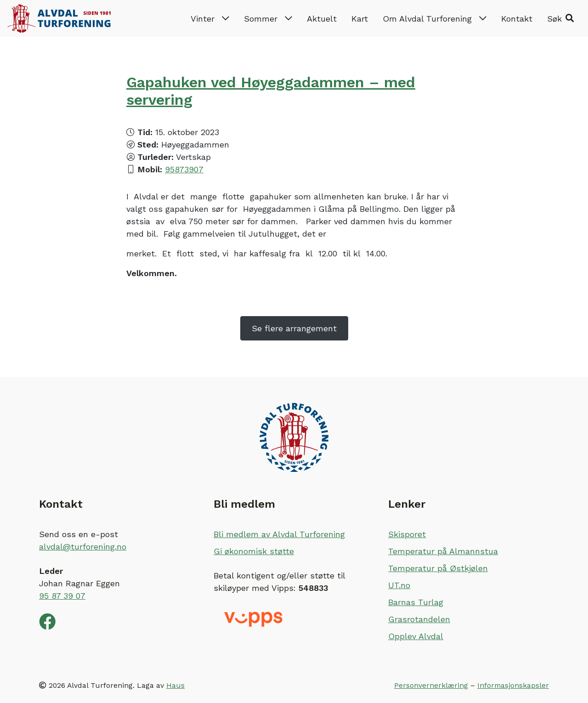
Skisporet (407, 534)
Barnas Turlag (416, 602)
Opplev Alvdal (416, 636)
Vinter (210, 19)
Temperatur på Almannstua (443, 551)
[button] (560, 18)
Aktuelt (322, 19)
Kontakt (517, 19)
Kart (360, 19)
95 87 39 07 (62, 596)
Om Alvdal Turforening (435, 19)
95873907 (184, 169)
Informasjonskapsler (513, 685)
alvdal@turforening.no (83, 547)
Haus (175, 685)
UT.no (399, 585)
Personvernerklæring (431, 685)
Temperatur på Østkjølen (438, 568)
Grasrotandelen (419, 619)
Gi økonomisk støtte (254, 551)
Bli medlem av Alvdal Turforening (279, 534)
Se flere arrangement (294, 328)
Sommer (268, 19)
